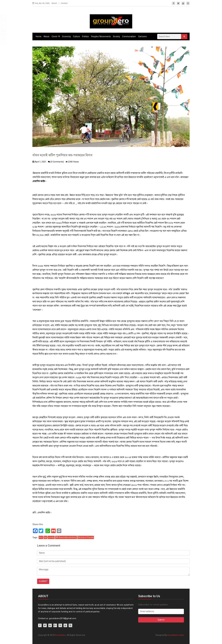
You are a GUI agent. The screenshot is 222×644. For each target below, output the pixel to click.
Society (116, 37)
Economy (66, 37)
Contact (64, 3)
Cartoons (142, 37)
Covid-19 (56, 37)
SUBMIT (43, 581)
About (54, 3)
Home (39, 37)
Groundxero (60, 635)
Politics (85, 37)
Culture (76, 37)
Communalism (129, 37)
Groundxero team (176, 635)
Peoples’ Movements (101, 37)
